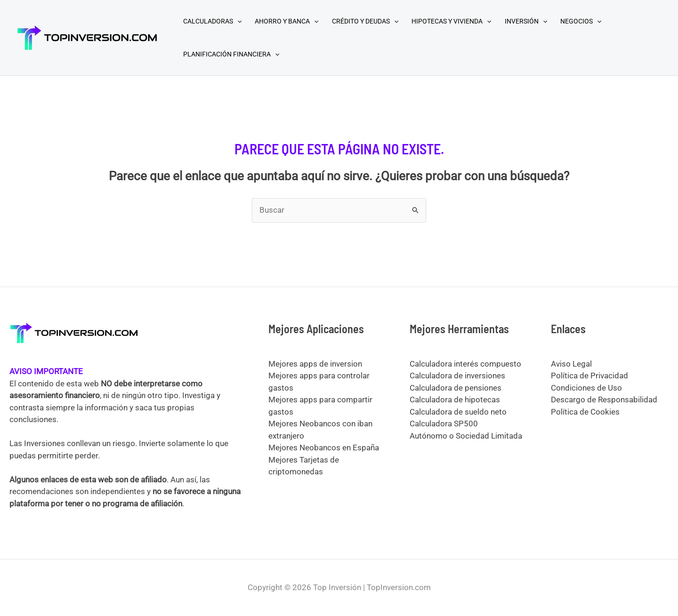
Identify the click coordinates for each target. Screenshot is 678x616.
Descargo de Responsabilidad (604, 400)
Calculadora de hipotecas (455, 400)
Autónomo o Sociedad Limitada (466, 436)
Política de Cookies (585, 412)
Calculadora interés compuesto (465, 364)
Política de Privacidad (589, 376)
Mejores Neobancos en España (324, 448)
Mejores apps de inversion (315, 364)
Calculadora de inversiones (457, 376)
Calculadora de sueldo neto (458, 412)
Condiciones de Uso (586, 388)
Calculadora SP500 (444, 424)
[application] (237, 21)
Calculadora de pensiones (456, 388)
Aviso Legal (571, 364)
